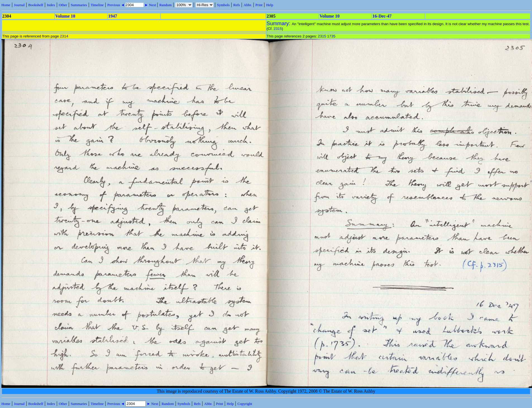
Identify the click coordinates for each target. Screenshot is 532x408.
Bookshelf (36, 5)
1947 (113, 16)
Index (51, 5)
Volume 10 (65, 16)
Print (259, 5)
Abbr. (248, 5)
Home (6, 5)
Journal (19, 5)
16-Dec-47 (382, 16)
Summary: (279, 23)
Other (63, 5)
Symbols (223, 5)
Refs (237, 5)
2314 (64, 36)
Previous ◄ (116, 5)
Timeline (97, 5)
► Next (150, 5)
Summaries (79, 5)
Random (165, 5)
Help (270, 5)
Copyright (245, 404)
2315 (278, 29)
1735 (331, 36)
